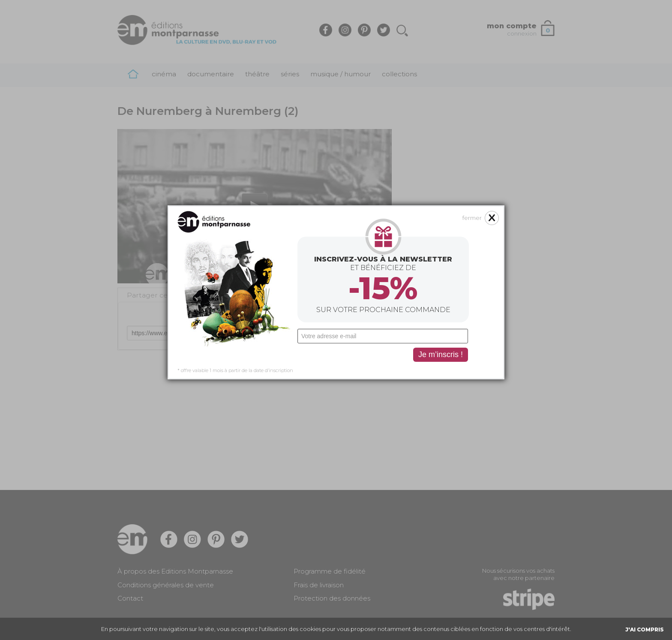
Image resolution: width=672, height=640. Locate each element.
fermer (472, 160)
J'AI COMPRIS (645, 629)
